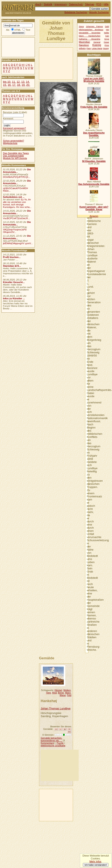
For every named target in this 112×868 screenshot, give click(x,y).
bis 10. (7, 82)
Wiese (63, 695)
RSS (99, 4)
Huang (106, 48)
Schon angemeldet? (13, 141)
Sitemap (90, 4)
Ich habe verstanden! (96, 865)
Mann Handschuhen (90, 36)
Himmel (58, 690)
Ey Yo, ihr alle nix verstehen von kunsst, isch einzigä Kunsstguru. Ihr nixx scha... (17, 203)
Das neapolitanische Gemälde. (94, 134)
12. (18, 82)
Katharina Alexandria (90, 39)
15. (5, 85)
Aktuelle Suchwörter (99, 12)
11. (14, 82)
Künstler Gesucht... (14, 282)
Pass (89, 48)
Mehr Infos (95, 862)
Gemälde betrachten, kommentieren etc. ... (51, 739)
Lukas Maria (97, 48)
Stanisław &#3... (12, 266)
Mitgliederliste (10, 143)
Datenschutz (76, 4)
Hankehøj (49, 701)
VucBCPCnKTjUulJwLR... (16, 218)
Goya (107, 39)
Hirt (107, 30)
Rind (55, 693)
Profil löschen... (12, 257)
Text (28, 30)
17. (14, 85)
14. (28, 82)
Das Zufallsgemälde (13, 156)
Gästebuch (35, 4)
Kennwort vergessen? (14, 128)
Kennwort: (8, 119)
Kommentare (47, 743)
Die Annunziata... (17, 171)
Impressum (61, 4)
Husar (106, 42)
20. (28, 85)
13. (23, 82)
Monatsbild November (90, 33)
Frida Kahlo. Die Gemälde (94, 107)
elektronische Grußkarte (53, 745)
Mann (68, 693)
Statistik (48, 4)
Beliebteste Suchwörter (76, 12)
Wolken (67, 690)
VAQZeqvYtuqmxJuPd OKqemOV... (15, 231)
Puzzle (60, 743)
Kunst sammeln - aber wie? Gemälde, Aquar (94, 208)
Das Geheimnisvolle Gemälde (94, 184)
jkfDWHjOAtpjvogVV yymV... (18, 243)
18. (19, 85)
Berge (61, 693)
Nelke (107, 33)
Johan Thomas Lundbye (56, 708)
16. (9, 85)
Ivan (107, 36)
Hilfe (106, 4)
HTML (18, 30)
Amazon (94, 216)
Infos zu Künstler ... (14, 298)
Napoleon (84, 45)
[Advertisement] (59, 63)
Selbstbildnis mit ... (14, 197)
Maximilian (84, 42)
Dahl (107, 27)
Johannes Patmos (94, 27)
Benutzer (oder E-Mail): (15, 112)
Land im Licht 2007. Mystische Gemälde (94, 80)
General (97, 42)
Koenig (97, 45)
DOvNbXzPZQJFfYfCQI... (16, 177)
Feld (69, 695)
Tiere (48, 693)
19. (23, 85)
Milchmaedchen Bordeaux (91, 30)
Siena (81, 27)
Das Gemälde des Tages (16, 153)
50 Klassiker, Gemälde (94, 161)
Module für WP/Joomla (15, 158)
